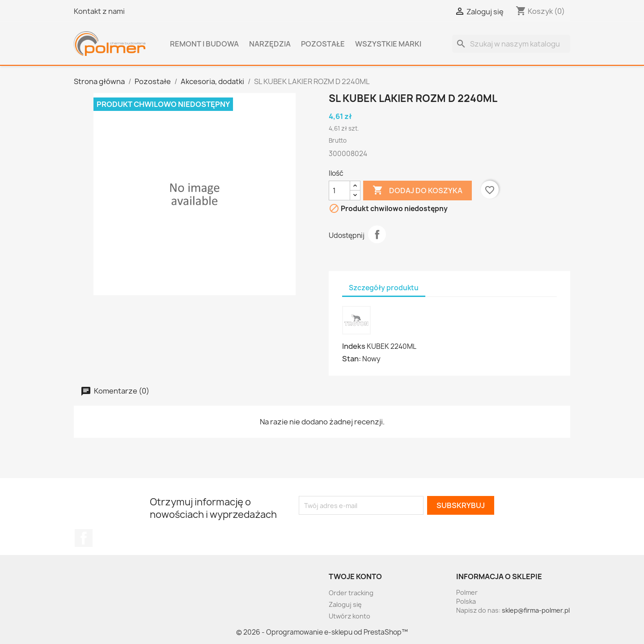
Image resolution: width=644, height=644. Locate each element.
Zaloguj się (345, 604)
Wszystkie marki (388, 44)
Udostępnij (377, 234)
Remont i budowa (204, 44)
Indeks (354, 346)
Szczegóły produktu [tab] (384, 288)
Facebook (84, 538)
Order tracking (351, 593)
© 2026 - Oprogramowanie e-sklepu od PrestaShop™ (322, 632)
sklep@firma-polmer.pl (536, 610)
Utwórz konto (350, 616)
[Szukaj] (511, 44)
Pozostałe (323, 44)
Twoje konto (355, 576)
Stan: (352, 359)
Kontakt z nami (99, 11)
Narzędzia (270, 44)
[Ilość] (339, 191)
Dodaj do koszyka (417, 191)
